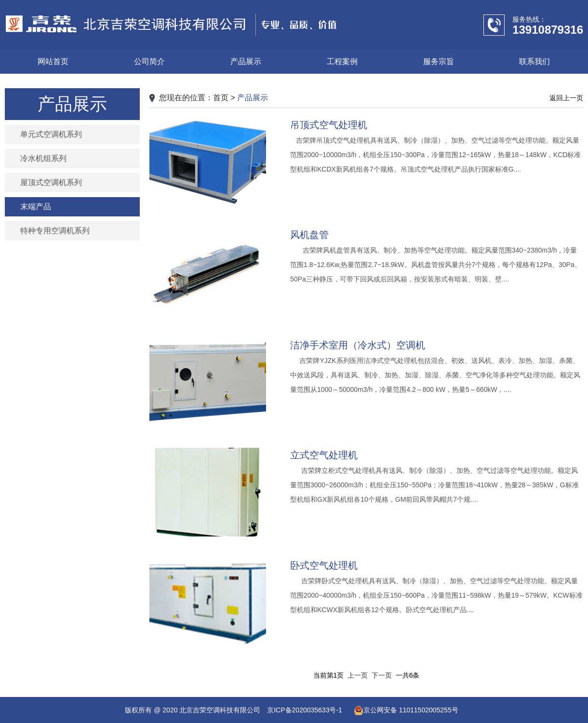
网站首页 (53, 61)
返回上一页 (566, 98)
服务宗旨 (439, 61)
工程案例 (342, 61)
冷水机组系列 (43, 158)
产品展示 (246, 61)
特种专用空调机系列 (55, 231)
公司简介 (149, 61)
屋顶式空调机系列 (51, 182)
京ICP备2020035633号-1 (305, 710)
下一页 (382, 675)
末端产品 (36, 207)
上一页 (358, 675)
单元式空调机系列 (51, 134)
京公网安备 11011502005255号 (406, 710)
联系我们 (535, 61)
